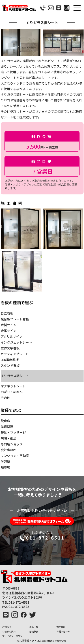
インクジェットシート (16, 342)
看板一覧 (34, 627)
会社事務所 (9, 450)
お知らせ (7, 627)
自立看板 (7, 313)
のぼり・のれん (12, 392)
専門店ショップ (12, 444)
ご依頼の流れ (9, 631)
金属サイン (9, 331)
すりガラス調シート (15, 376)
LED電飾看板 (10, 360)
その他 (5, 398)
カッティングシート (15, 354)
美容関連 (7, 427)
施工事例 (61, 627)
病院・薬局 (9, 438)
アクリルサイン (12, 336)
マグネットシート (13, 386)
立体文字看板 (10, 348)
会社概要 (34, 631)
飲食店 (5, 421)
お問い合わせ (63, 631)
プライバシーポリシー (13, 636)
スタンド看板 (10, 365)
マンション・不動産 (15, 456)
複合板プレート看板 (15, 319)
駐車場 (5, 467)
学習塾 (5, 461)
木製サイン (9, 325)
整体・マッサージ (13, 432)
